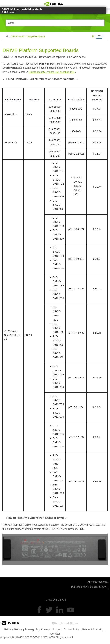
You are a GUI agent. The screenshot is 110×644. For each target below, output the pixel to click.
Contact (55, 634)
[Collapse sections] (93, 36)
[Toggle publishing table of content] (99, 36)
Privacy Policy (13, 629)
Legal (57, 629)
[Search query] (55, 23)
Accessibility (71, 629)
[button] (4, 79)
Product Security (93, 629)
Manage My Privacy (38, 629)
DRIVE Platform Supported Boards (28, 36)
